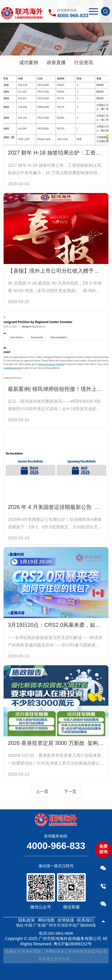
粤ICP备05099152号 (73, 944)
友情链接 (66, 920)
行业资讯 (84, 62)
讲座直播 (56, 62)
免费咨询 (103, 849)
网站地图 (46, 920)
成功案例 (29, 62)
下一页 (70, 791)
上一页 (42, 791)
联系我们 (85, 920)
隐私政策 (27, 920)
